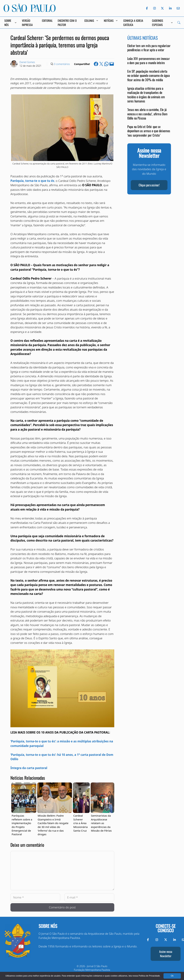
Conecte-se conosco (166, 928)
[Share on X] (101, 64)
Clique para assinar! (149, 185)
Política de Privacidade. (149, 976)
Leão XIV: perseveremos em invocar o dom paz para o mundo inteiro (149, 61)
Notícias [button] (111, 21)
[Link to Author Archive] (14, 64)
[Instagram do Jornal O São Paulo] (155, 8)
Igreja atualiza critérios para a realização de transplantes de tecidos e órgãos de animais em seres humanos (146, 95)
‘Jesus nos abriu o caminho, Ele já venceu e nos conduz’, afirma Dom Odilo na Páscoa (147, 114)
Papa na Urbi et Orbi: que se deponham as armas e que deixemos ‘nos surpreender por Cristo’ (149, 131)
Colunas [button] (91, 21)
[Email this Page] (112, 64)
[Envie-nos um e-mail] (178, 8)
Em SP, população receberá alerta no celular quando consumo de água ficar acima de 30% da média (149, 75)
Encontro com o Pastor (67, 23)
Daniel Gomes (27, 62)
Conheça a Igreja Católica (133, 23)
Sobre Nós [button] (11, 23)
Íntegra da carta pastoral (29, 768)
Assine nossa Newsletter (166, 954)
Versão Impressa (27, 23)
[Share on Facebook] (96, 64)
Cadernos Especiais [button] (162, 23)
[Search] (179, 23)
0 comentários (62, 64)
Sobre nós (48, 926)
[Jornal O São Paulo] (30, 11)
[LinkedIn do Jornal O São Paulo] (170, 8)
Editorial (47, 21)
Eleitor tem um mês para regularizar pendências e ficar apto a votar (149, 48)
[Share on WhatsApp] (106, 64)
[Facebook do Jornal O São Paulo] (147, 8)
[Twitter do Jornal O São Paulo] (162, 8)
